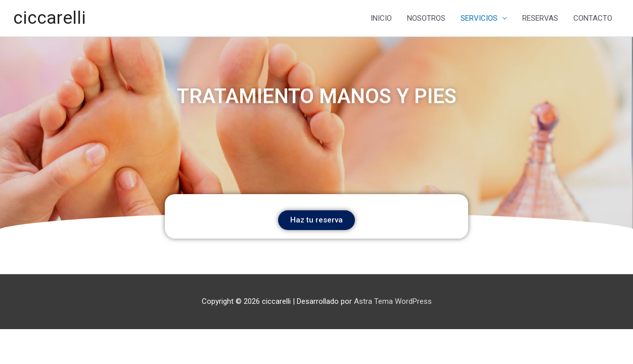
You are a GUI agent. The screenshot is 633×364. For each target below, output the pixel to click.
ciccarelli (50, 18)
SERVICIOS (479, 18)
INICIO (381, 18)
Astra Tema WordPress (393, 301)
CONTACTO (593, 18)
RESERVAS (540, 18)
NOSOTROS (426, 18)
